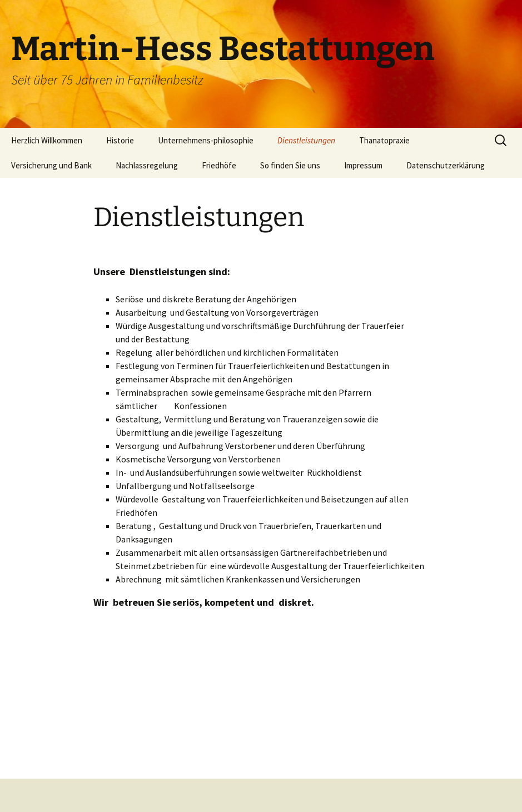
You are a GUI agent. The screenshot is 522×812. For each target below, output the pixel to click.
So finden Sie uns (290, 165)
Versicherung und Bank (51, 165)
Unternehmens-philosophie (206, 140)
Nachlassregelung (147, 165)
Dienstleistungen (306, 140)
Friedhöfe (219, 165)
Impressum (363, 165)
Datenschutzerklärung (446, 165)
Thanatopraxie (384, 140)
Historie (120, 140)
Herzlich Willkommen (47, 140)
